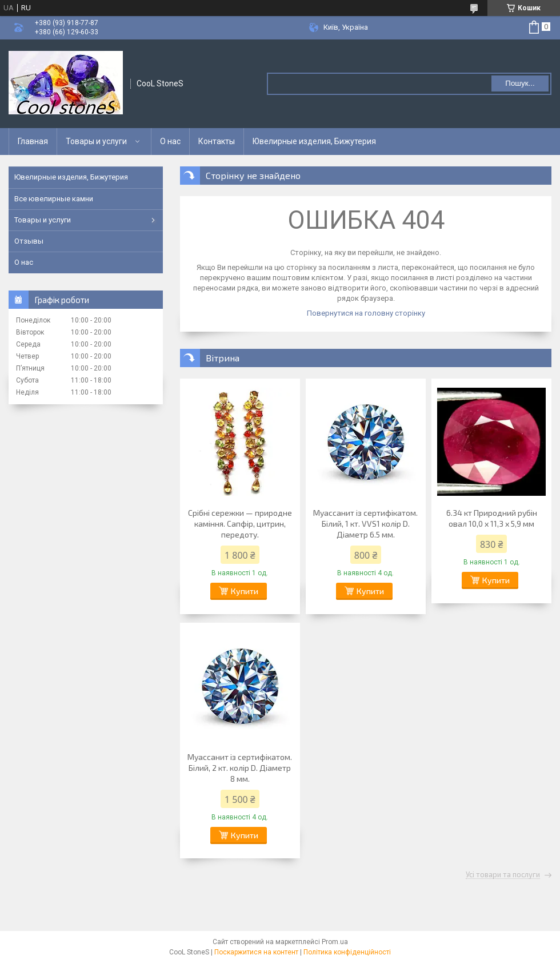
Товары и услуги (96, 141)
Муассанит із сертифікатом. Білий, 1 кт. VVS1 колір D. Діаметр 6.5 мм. (365, 524)
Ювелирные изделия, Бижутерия (314, 141)
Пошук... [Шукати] (520, 83)
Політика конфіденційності (347, 952)
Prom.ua (335, 942)
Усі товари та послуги (503, 875)
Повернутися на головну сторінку (366, 313)
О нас (170, 141)
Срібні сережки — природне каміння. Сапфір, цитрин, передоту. (240, 524)
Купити (245, 591)
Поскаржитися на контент (256, 952)
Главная (33, 141)
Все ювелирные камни (54, 199)
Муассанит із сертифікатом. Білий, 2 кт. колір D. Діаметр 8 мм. (240, 768)
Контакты (217, 141)
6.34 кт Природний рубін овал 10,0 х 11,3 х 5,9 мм (492, 518)
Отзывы (29, 241)
